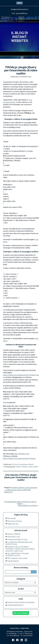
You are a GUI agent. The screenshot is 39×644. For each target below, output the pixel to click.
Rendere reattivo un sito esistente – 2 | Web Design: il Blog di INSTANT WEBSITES (21, 490)
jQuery (31, 464)
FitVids (18, 467)
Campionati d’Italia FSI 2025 (17, 540)
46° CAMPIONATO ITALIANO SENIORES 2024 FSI (17, 555)
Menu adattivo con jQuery (28, 506)
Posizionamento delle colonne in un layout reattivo (20, 503)
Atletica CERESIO (14, 534)
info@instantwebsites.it (19, 9)
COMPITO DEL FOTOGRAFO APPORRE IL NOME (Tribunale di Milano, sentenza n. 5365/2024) (20, 549)
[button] (19, 3)
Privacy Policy (15, 628)
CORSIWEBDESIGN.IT (16, 605)
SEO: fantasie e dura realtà (17, 558)
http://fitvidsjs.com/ (22, 454)
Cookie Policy (25, 628)
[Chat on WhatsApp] (21, 615)
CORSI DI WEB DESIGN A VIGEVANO (21, 603)
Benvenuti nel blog (15, 521)
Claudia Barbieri (13, 561)
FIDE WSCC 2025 (14, 537)
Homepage (12, 518)
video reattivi (33, 467)
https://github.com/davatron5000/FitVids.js (19, 459)
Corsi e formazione (20, 464)
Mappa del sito (13, 524)
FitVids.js (25, 467)
